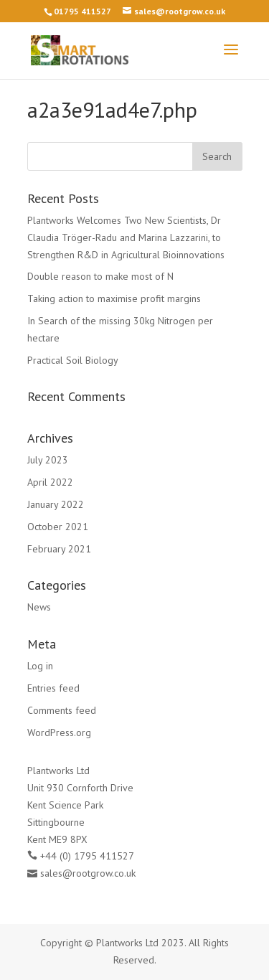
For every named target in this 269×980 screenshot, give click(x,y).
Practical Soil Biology (73, 360)
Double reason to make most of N (100, 276)
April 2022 (50, 482)
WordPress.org (59, 732)
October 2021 (58, 527)
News (39, 607)
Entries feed (53, 688)
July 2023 (48, 460)
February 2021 (59, 549)
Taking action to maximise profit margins (114, 298)
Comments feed (62, 710)
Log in (40, 666)
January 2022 (56, 504)
